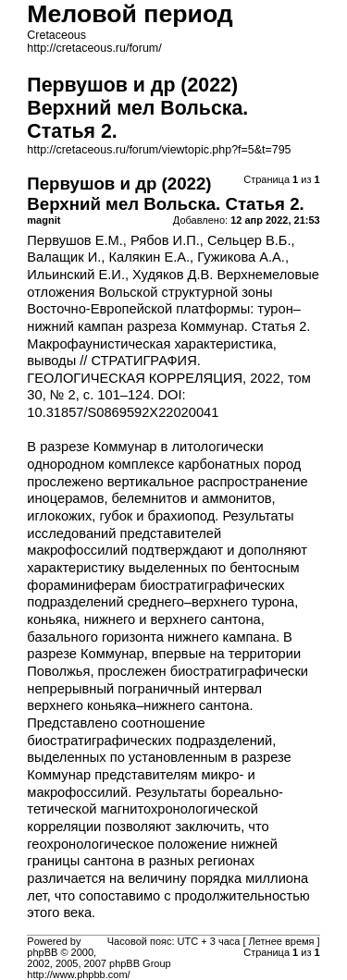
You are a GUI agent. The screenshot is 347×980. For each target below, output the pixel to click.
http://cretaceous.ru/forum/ (94, 48)
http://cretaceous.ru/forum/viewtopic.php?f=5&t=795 (159, 150)
